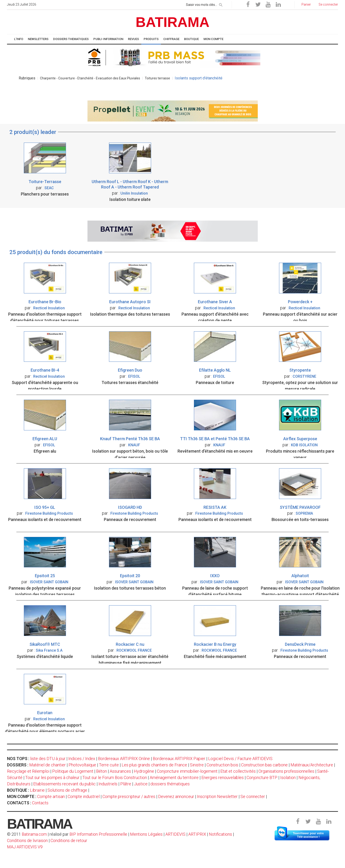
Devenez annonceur (176, 796)
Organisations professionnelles (286, 771)
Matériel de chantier (47, 765)
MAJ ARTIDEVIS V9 (25, 847)
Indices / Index (82, 759)
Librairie (37, 790)
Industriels (108, 784)
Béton (102, 771)
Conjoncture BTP (262, 778)
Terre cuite (109, 765)
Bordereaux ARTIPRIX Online (124, 759)
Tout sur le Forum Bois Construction (115, 778)
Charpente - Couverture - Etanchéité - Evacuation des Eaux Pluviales (90, 78)
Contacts (40, 803)
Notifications (221, 834)
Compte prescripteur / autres (129, 796)
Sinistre (197, 765)
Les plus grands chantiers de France (154, 765)
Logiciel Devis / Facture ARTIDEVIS (240, 759)
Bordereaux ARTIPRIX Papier (179, 759)
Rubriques (27, 78)
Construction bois (222, 765)
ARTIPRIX (197, 834)
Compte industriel (84, 796)
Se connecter (253, 796)
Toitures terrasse (157, 78)
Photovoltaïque (82, 765)
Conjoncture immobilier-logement (187, 771)
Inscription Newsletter (217, 796)
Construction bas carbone (264, 765)
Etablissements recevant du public (64, 784)
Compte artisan (51, 796)
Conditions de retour (69, 840)
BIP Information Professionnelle (98, 834)
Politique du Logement (73, 771)
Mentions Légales (146, 834)
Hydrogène (144, 771)
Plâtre (126, 784)
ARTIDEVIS (175, 834)
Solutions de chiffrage (67, 790)
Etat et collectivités (238, 771)
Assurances (120, 771)
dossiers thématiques (170, 784)
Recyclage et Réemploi (28, 771)
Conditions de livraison (27, 840)
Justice (141, 784)
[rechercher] (221, 4)
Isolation (288, 778)
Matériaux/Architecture (312, 765)
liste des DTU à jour (48, 759)
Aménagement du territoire (174, 778)
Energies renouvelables (223, 778)
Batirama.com (34, 834)
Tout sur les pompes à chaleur (52, 778)
